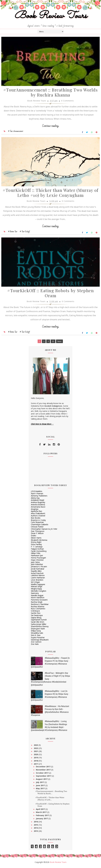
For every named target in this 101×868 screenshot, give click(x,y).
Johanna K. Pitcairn (39, 568)
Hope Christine (37, 562)
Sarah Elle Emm (38, 623)
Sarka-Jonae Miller (39, 626)
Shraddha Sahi (37, 635)
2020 (36, 756)
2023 (36, 747)
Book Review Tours (51, 16)
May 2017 (41, 790)
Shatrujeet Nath (38, 630)
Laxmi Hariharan (38, 579)
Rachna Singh (37, 604)
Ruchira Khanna (38, 608)
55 (53, 343)
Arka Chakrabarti (38, 515)
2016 (36, 823)
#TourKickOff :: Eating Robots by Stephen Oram (50, 295)
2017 (36, 765)
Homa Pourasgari (38, 559)
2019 (36, 759)
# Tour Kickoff (25, 233)
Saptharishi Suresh (39, 621)
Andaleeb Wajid (37, 502)
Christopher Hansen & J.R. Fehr (44, 531)
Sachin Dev (36, 615)
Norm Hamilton (38, 599)
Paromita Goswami (39, 601)
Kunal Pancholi (37, 575)
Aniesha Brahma (38, 506)
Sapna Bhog (36, 619)
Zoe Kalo (35, 646)
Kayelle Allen (36, 573)
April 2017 (41, 811)
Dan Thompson (38, 533)
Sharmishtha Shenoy (40, 628)
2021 (36, 753)
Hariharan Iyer (37, 557)
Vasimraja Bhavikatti (40, 641)
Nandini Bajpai (37, 597)
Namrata (35, 595)
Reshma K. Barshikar (40, 606)
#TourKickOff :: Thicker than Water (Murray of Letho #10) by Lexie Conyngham (50, 194)
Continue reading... (51, 127)
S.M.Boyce (35, 612)
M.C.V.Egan (35, 584)
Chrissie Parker (37, 528)
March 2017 (41, 814)
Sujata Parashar (38, 639)
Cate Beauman (37, 524)
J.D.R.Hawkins (37, 493)
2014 (36, 829)
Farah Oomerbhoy (39, 553)
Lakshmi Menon (38, 577)
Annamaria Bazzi (38, 508)
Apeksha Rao (36, 513)
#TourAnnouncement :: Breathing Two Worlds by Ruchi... (51, 794)
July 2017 (40, 784)
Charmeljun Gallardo (40, 526)
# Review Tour (13, 233)
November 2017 (43, 771)
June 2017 (41, 787)
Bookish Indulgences (53, 407)
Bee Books (36, 519)
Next (59, 343)
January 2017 (42, 820)
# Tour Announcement (16, 132)
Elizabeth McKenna (39, 542)
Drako (34, 537)
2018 (36, 762)
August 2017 (42, 781)
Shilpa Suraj (36, 632)
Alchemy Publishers (39, 497)
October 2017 (42, 774)
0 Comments (68, 101)
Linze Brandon (37, 581)
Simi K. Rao (36, 637)
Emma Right (36, 544)
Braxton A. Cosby (38, 522)
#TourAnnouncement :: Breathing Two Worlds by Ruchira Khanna (51, 93)
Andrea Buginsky (38, 504)
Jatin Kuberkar (37, 566)
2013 (36, 833)
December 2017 (43, 768)
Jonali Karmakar (38, 570)
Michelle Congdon (39, 592)
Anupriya (35, 511)
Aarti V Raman (37, 495)
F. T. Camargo (37, 548)
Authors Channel (38, 517)
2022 (36, 750)
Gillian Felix (36, 555)
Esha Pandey (36, 546)
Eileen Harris (36, 539)
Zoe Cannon (36, 643)
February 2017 (43, 817)
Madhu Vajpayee (38, 586)
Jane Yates (35, 564)
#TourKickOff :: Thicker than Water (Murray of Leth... (50, 800)
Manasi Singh (37, 588)
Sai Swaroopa (37, 617)
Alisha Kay (35, 500)
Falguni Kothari (37, 550)
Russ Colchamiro (38, 610)
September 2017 (44, 777)
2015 (36, 826)
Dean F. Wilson (37, 535)
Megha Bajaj (36, 590)
